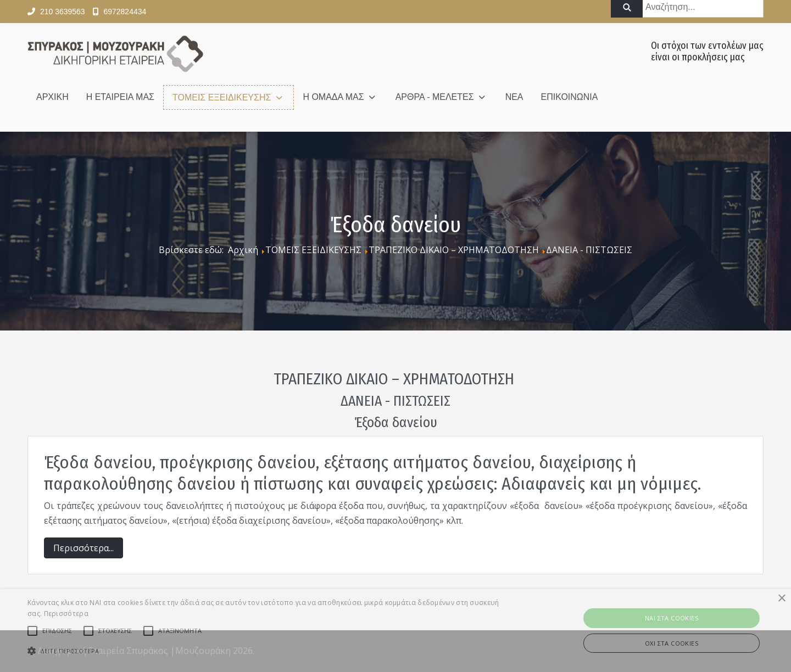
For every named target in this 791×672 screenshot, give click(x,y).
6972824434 (125, 12)
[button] (267, 651)
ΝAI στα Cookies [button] (672, 618)
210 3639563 (63, 12)
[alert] (396, 631)
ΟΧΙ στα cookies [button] (672, 643)
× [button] (781, 599)
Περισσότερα (66, 614)
